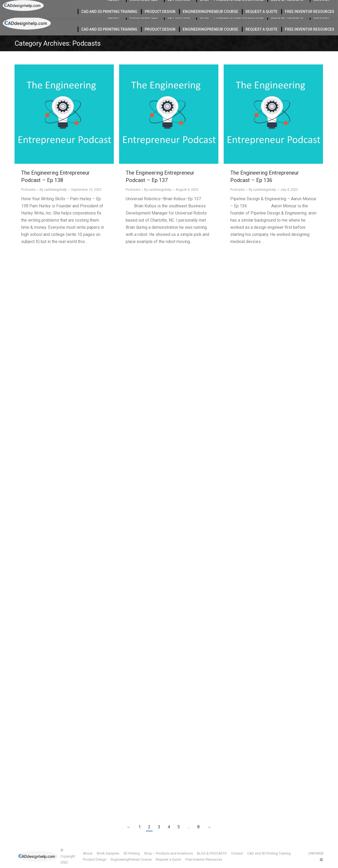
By (53, 190)
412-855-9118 (280, 6)
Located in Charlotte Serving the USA (111, 6)
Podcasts (28, 190)
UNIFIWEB (316, 853)
